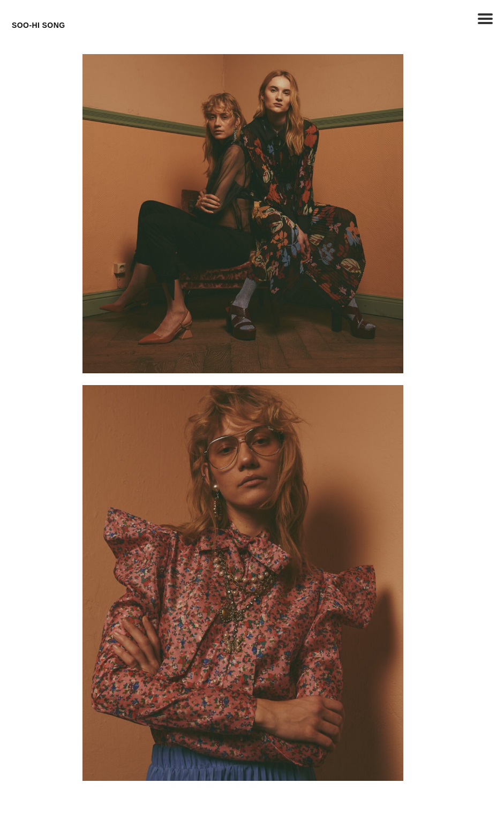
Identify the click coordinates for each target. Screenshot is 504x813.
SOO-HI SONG (39, 25)
